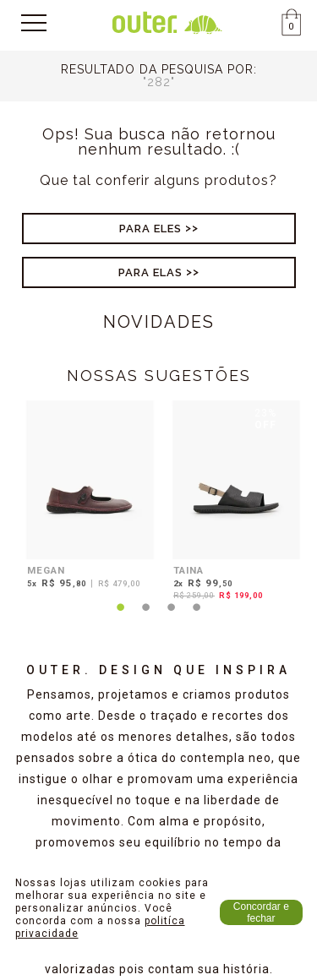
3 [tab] (172, 618)
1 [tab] (121, 618)
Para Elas (150, 272)
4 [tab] (197, 618)
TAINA (189, 570)
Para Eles (150, 229)
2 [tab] (146, 618)
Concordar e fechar (261, 912)
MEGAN (46, 570)
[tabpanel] (86, 497)
